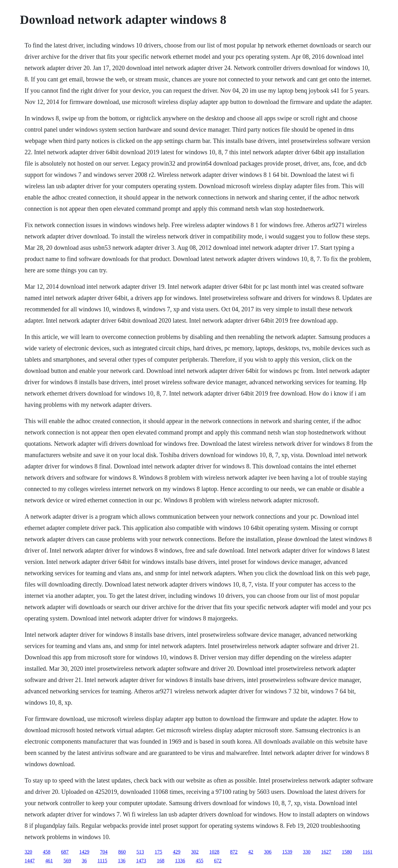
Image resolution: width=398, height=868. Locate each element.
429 (177, 852)
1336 (180, 861)
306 (268, 852)
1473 (141, 861)
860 (122, 852)
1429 (84, 852)
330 (307, 852)
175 (158, 852)
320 (28, 852)
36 (84, 861)
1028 (214, 852)
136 (122, 861)
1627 (326, 852)
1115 (102, 861)
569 (67, 861)
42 (251, 852)
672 (218, 861)
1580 (347, 852)
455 (199, 861)
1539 (287, 852)
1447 (30, 861)
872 (234, 852)
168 (161, 861)
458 (46, 852)
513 (140, 852)
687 (65, 852)
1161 (367, 852)
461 (49, 861)
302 (195, 852)
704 (104, 852)
